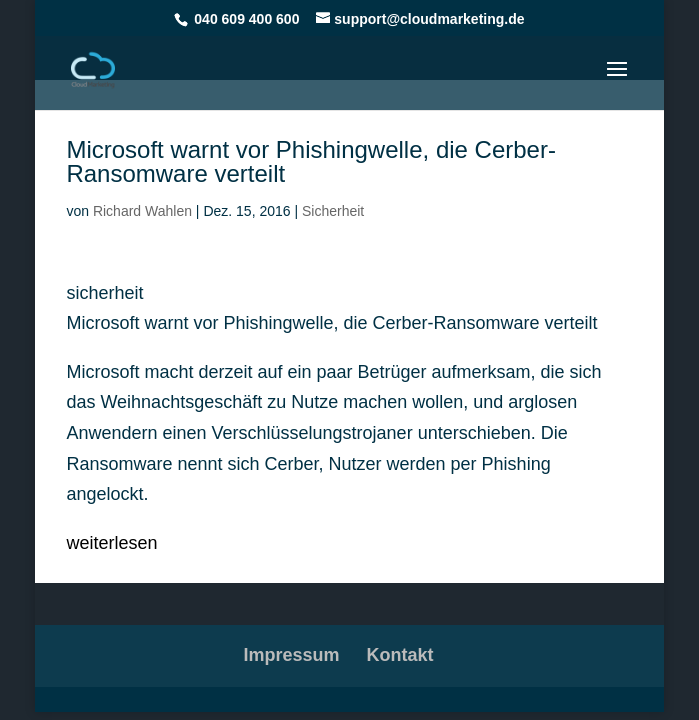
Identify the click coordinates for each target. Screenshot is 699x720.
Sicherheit (333, 211)
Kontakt (400, 655)
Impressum (291, 655)
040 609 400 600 (246, 19)
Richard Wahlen (142, 211)
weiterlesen (111, 543)
